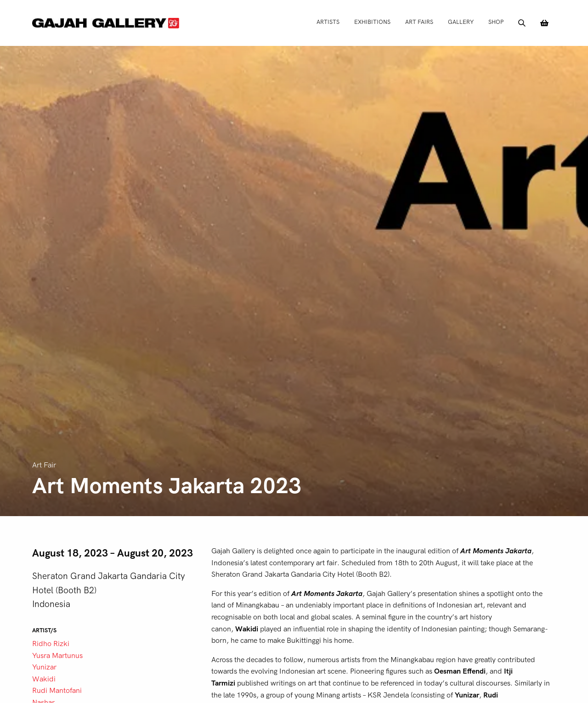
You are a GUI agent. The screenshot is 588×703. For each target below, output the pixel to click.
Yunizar (44, 667)
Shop (496, 22)
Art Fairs (419, 22)
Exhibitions (372, 22)
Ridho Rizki (51, 644)
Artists (328, 22)
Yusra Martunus (57, 656)
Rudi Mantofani (57, 691)
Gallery (461, 22)
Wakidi (44, 679)
